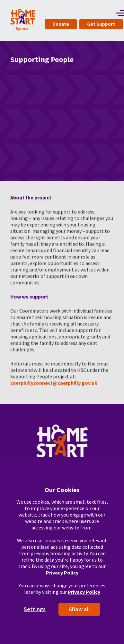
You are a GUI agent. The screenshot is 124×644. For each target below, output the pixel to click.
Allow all (79, 609)
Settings (35, 609)
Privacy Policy (62, 573)
